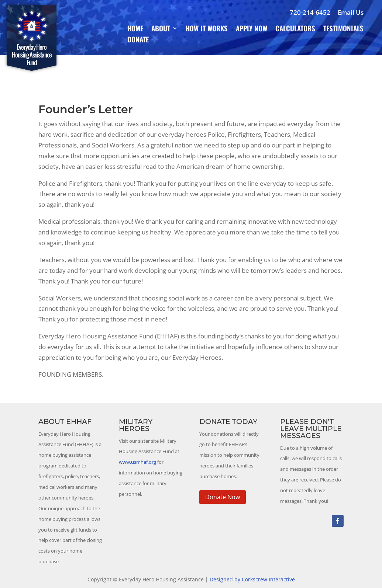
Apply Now (252, 29)
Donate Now (223, 497)
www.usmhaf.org (137, 462)
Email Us (351, 12)
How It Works (207, 29)
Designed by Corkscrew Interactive (252, 579)
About (161, 29)
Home (135, 29)
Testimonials (343, 29)
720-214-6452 (310, 12)
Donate (138, 40)
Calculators (295, 29)
